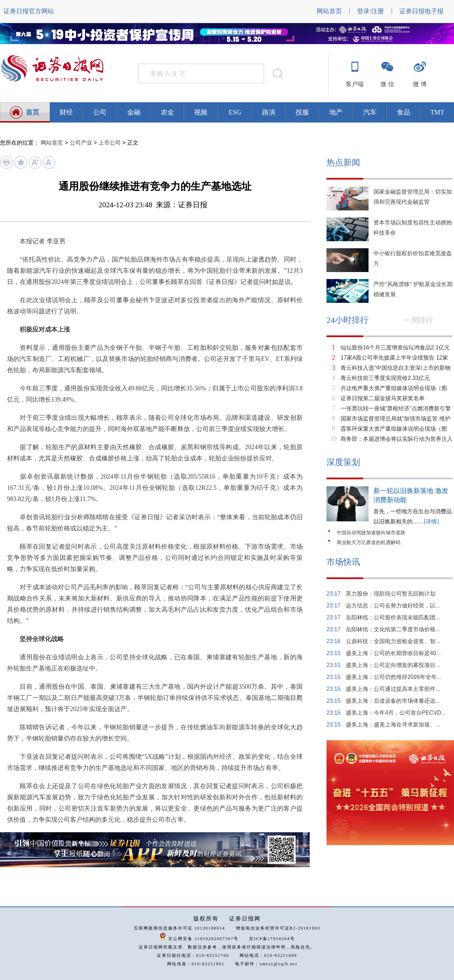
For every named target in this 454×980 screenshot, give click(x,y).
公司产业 (81, 143)
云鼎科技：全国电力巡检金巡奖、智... (393, 641)
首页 (33, 112)
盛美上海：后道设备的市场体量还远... (393, 701)
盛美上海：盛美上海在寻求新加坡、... (393, 725)
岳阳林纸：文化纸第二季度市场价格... (393, 629)
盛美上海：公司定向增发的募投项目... (393, 665)
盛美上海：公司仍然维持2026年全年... (394, 677)
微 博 (420, 84)
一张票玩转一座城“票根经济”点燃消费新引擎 (396, 408)
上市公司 (110, 143)
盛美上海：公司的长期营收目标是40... (393, 653)
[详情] (431, 522)
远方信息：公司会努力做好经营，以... (393, 606)
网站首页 (329, 11)
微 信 (387, 84)
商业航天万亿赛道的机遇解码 (369, 543)
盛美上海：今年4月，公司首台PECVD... (396, 713)
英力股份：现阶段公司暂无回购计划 (391, 594)
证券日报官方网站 (29, 11)
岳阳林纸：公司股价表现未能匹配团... (393, 617)
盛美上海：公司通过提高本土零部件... (393, 689)
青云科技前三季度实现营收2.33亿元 (385, 378)
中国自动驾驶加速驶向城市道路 (371, 533)
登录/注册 (370, 11)
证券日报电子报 (421, 11)
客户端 (355, 84)
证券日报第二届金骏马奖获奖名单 (383, 398)
